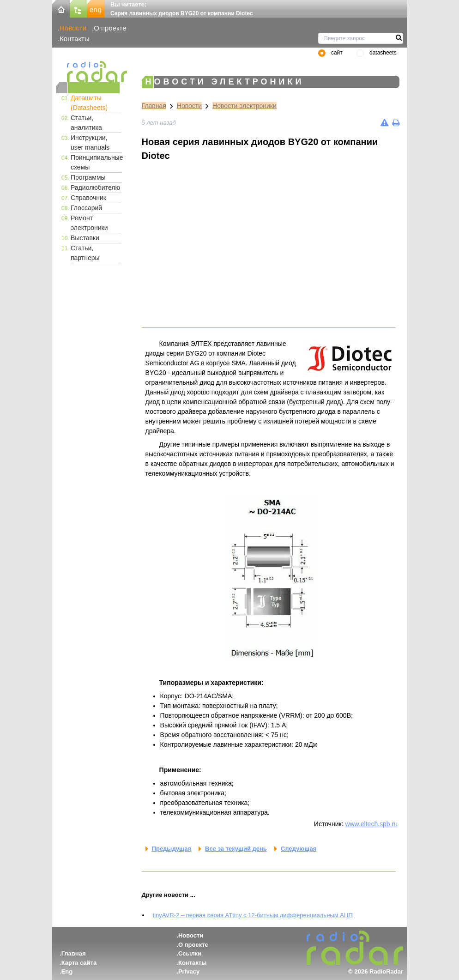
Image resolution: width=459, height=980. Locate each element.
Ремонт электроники (89, 223)
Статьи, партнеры (85, 253)
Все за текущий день (236, 849)
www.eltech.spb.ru (371, 824)
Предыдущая (172, 849)
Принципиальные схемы (96, 162)
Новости (73, 28)
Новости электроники (245, 106)
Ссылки (190, 953)
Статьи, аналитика (86, 123)
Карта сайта (79, 963)
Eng (67, 971)
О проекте (110, 28)
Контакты (75, 39)
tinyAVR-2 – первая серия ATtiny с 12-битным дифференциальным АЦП (253, 915)
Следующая (299, 849)
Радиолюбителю (95, 188)
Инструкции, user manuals (90, 142)
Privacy (189, 971)
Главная (154, 106)
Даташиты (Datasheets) (89, 103)
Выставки (85, 238)
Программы (88, 177)
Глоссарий (86, 208)
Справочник (88, 198)
